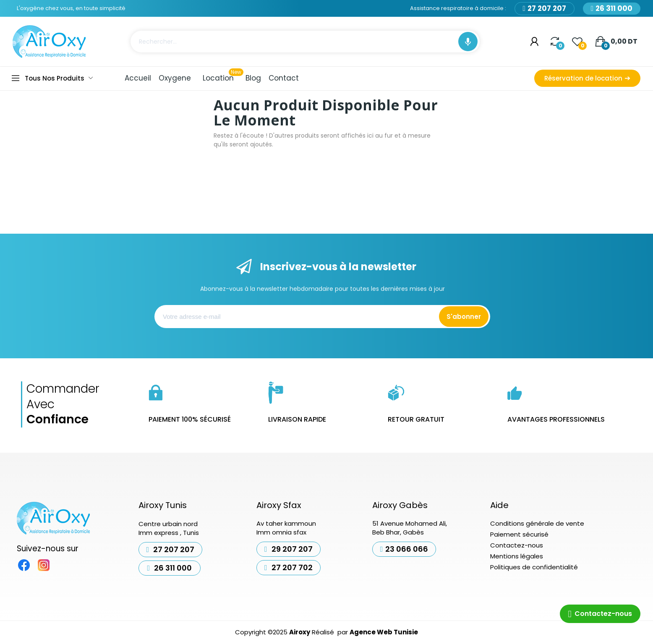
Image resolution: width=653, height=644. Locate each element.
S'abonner (464, 317)
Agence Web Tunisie (384, 632)
